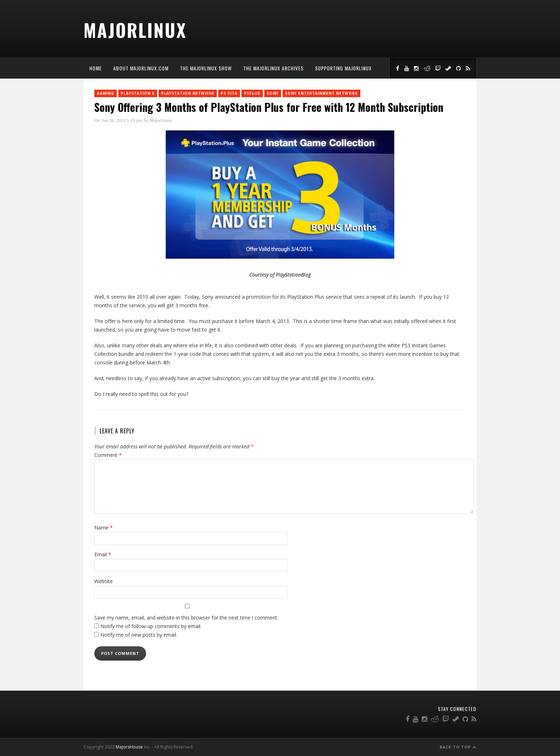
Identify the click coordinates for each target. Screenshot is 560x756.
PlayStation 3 (138, 93)
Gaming (106, 93)
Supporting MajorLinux (343, 68)
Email (103, 554)
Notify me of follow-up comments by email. (151, 626)
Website (104, 581)
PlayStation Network (188, 93)
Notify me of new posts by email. (139, 635)
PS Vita (229, 93)
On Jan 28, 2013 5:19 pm (118, 120)
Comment (108, 455)
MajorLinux (135, 30)
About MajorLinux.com (141, 68)
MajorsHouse (129, 747)
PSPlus (252, 93)
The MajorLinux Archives (273, 68)
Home (96, 68)
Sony (273, 93)
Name (104, 528)
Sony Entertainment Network (321, 93)
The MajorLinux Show (206, 68)
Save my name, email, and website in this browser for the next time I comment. (186, 618)
